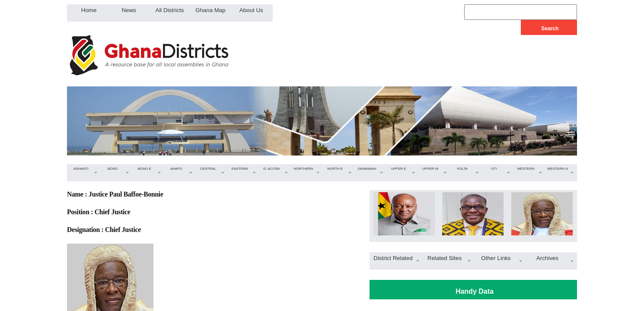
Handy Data (475, 291)
